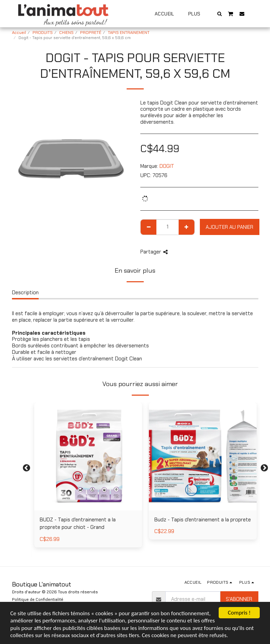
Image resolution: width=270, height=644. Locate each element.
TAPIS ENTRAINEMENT (129, 33)
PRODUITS (43, 33)
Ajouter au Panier (229, 227)
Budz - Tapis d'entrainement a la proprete (203, 520)
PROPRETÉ (91, 33)
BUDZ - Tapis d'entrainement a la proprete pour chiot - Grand (78, 524)
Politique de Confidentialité (38, 599)
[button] (219, 14)
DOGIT (167, 166)
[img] (88, 456)
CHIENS (66, 33)
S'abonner (239, 599)
